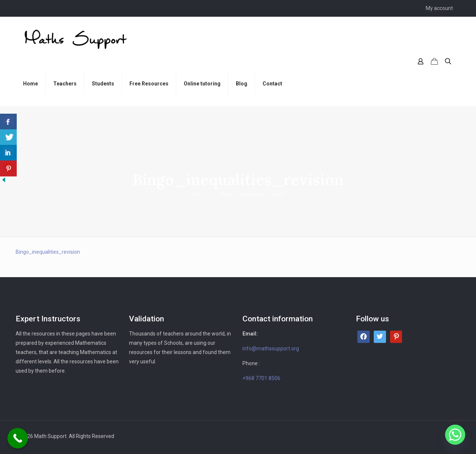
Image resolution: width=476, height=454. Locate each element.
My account (439, 8)
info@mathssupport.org (271, 348)
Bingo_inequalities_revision (48, 252)
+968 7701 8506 (261, 378)
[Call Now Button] (18, 438)
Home (198, 194)
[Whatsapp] (455, 435)
